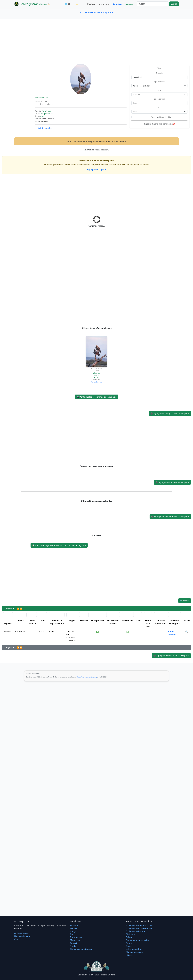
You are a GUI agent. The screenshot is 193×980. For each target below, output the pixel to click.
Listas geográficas (134, 949)
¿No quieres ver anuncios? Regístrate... (96, 12)
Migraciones (76, 940)
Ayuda (73, 946)
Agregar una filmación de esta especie (170, 517)
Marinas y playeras (135, 952)
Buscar (174, 4)
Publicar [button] (91, 4)
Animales (74, 925)
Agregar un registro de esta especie (171, 656)
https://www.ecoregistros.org (87, 677)
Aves (42, 116)
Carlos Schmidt (96, 382)
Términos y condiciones (81, 949)
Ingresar (129, 4)
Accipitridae (46, 111)
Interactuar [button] (104, 4)
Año (159, 107)
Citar (16, 939)
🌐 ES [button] (68, 4)
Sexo (159, 90)
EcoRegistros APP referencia (139, 928)
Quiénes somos (21, 933)
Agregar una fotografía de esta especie (170, 413)
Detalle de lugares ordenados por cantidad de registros (59, 545)
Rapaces (130, 955)
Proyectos (75, 943)
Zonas (129, 946)
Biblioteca (130, 934)
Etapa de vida (159, 99)
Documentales (77, 937)
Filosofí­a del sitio (22, 936)
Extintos (130, 943)
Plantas (73, 928)
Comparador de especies (137, 940)
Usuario (159, 73)
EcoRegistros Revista (135, 931)
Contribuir (118, 4)
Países (129, 937)
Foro (72, 934)
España (97, 377)
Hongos (74, 931)
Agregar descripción (97, 170)
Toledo (96, 375)
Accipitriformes (47, 113)
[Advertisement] (96, 45)
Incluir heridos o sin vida (161, 117)
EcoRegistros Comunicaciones (140, 925)
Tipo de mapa (159, 82)
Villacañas (96, 373)
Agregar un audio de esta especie (172, 482)
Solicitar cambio (44, 128)
